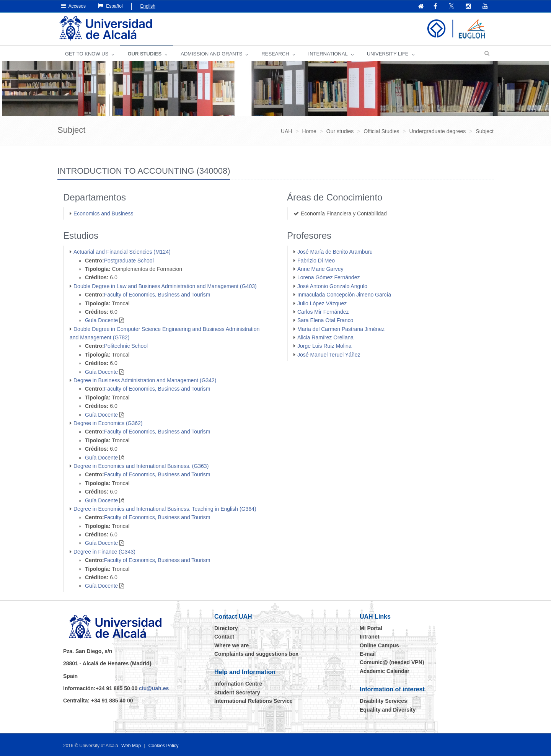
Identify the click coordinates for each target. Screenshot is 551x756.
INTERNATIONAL (328, 54)
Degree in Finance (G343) (104, 552)
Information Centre (238, 684)
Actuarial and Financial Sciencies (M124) (122, 252)
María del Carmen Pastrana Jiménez (341, 329)
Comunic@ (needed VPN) (392, 662)
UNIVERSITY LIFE (388, 54)
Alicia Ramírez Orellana (325, 337)
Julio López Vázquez (322, 303)
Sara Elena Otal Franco (325, 320)
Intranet (369, 637)
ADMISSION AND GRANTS (211, 54)
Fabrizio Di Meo (316, 261)
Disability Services (383, 701)
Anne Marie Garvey (320, 269)
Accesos (73, 6)
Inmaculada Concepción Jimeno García (344, 295)
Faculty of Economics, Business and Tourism (157, 295)
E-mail (368, 654)
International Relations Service (253, 701)
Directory (226, 628)
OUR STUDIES (144, 54)
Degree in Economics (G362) (108, 423)
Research (275, 54)
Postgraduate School (129, 261)
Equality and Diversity (388, 710)
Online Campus (379, 645)
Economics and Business (103, 213)
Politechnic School (126, 346)
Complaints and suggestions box (256, 654)
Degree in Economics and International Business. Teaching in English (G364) (165, 509)
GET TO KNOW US (87, 54)
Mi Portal (371, 628)
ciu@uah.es (154, 688)
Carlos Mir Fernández (323, 312)
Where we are (231, 645)
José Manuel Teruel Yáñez (329, 355)
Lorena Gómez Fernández (328, 277)
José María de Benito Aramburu (335, 252)
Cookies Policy (164, 746)
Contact (224, 637)
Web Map (131, 746)
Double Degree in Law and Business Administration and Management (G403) (165, 286)
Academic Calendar (385, 671)
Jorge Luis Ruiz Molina (324, 346)
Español (110, 6)
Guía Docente (101, 320)
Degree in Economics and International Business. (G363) (141, 466)
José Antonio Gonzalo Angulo (332, 286)
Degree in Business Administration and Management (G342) (145, 380)
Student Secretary (237, 692)
